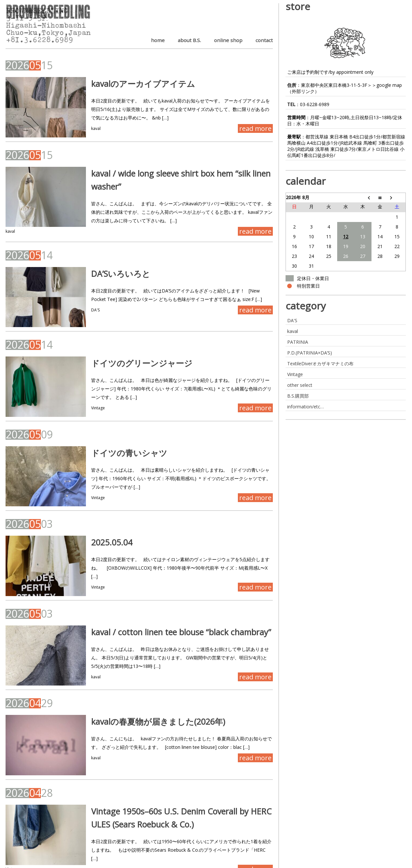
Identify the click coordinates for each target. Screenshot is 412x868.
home (158, 40)
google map (389, 85)
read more (255, 128)
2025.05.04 (97, 524)
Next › (61, 842)
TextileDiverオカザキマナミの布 (320, 363)
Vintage (84, 395)
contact (264, 40)
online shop (228, 40)
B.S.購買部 (298, 396)
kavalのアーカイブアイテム (129, 84)
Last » (83, 842)
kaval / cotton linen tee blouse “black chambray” (167, 603)
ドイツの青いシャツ (115, 437)
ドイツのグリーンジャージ (127, 350)
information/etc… (305, 407)
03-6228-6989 (315, 104)
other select (300, 385)
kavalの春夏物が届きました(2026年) (144, 690)
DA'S (81, 307)
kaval (82, 128)
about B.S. (189, 40)
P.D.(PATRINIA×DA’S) (310, 353)
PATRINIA (298, 342)
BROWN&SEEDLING (28, 863)
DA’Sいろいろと (106, 271)
